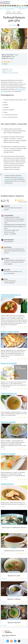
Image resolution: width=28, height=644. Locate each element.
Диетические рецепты (19, 7)
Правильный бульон (9, 393)
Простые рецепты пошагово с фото (5, 3)
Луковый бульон (7, 484)
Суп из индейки (11, 8)
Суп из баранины (2, 8)
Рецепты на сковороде (23, 8)
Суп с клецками (25, 7)
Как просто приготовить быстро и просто (7, 631)
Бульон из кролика (8, 454)
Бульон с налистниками (10, 331)
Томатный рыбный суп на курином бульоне (11, 296)
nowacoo (16, 25)
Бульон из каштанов (9, 363)
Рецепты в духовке (13, 8)
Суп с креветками (4, 7)
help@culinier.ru (6, 637)
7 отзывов (5, 64)
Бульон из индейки (8, 422)
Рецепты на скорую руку (9, 8)
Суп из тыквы (6, 8)
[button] (26, 3)
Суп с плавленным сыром (21, 8)
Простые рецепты (16, 7)
